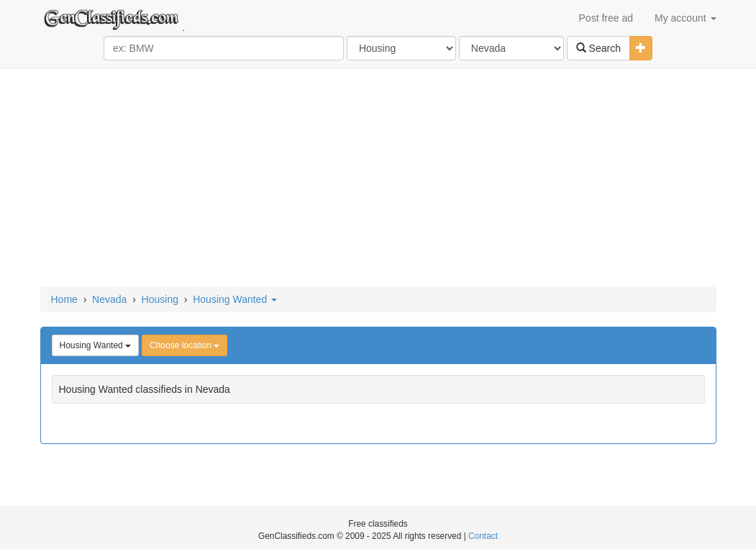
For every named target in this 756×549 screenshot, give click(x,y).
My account (685, 18)
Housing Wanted (235, 299)
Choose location (185, 345)
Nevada (109, 299)
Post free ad (606, 18)
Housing (160, 299)
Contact (483, 536)
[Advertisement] (378, 178)
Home (64, 299)
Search (598, 48)
